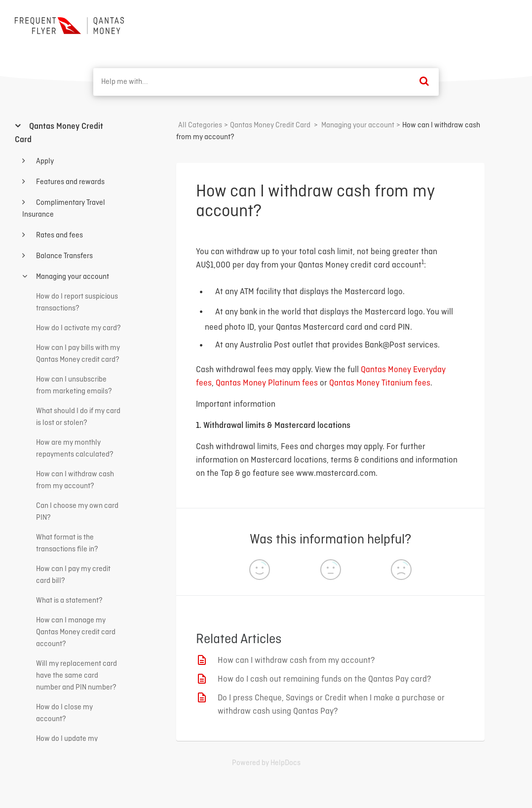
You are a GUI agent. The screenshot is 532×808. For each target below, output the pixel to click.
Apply (44, 161)
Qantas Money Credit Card (59, 133)
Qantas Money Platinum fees (267, 383)
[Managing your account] (358, 125)
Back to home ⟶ (481, 24)
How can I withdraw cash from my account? (296, 661)
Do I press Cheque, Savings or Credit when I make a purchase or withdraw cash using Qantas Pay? (331, 705)
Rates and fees (59, 235)
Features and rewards (70, 182)
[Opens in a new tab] (266, 763)
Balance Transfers (64, 256)
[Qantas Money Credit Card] (270, 125)
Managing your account (72, 277)
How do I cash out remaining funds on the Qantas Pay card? (324, 679)
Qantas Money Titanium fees (380, 383)
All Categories (200, 125)
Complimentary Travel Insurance (64, 209)
